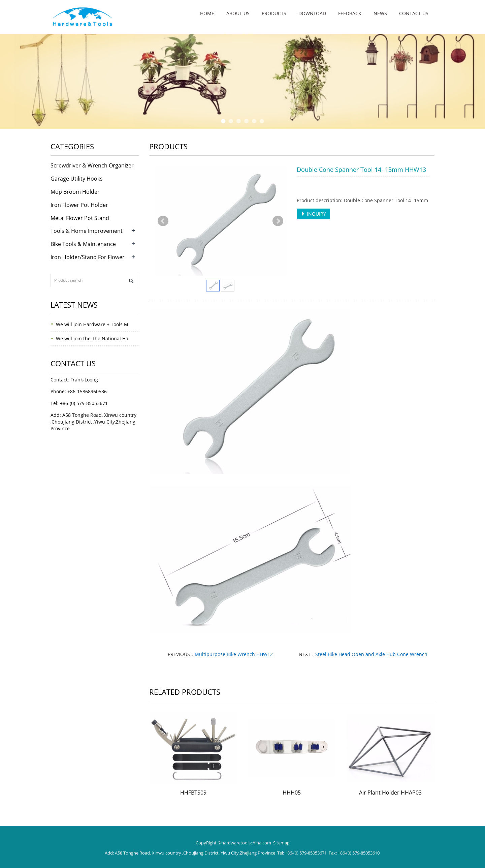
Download (312, 13)
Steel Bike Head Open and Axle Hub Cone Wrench (371, 654)
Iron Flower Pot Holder (79, 205)
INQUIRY (313, 214)
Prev (163, 221)
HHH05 (292, 793)
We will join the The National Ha (92, 338)
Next (278, 221)
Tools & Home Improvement (87, 231)
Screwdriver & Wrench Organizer (92, 165)
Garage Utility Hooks (77, 179)
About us (238, 13)
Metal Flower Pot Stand (80, 218)
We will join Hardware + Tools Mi (93, 324)
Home (207, 13)
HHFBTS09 (193, 793)
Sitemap (281, 843)
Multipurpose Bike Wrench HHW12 (234, 654)
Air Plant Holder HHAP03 (390, 793)
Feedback (350, 13)
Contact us (414, 13)
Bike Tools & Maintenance (83, 244)
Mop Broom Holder (75, 192)
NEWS (380, 13)
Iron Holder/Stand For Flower (88, 257)
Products (274, 13)
